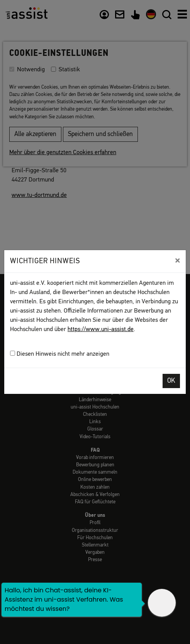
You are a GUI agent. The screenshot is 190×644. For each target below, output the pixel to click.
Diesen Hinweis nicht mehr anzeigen (60, 354)
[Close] (177, 261)
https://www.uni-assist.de (101, 330)
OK (171, 381)
